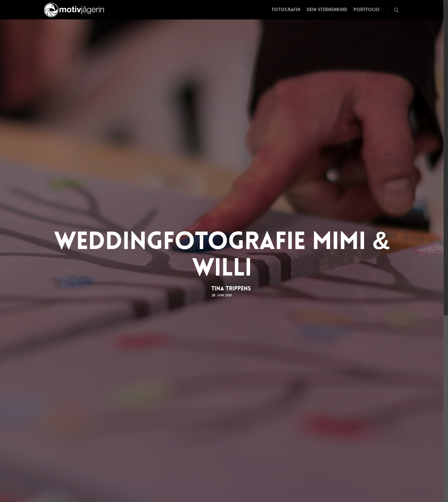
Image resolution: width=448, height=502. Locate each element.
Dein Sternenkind (327, 10)
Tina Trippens (231, 288)
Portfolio (367, 10)
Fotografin (286, 10)
